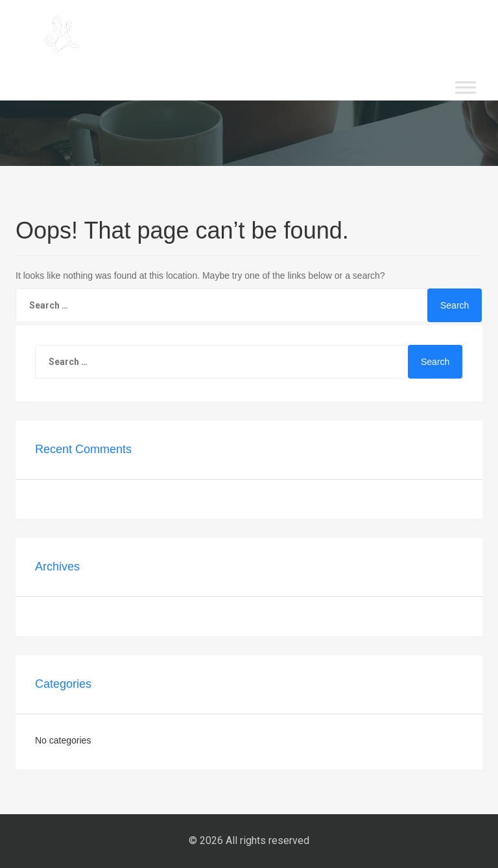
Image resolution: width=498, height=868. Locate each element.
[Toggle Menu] (466, 87)
